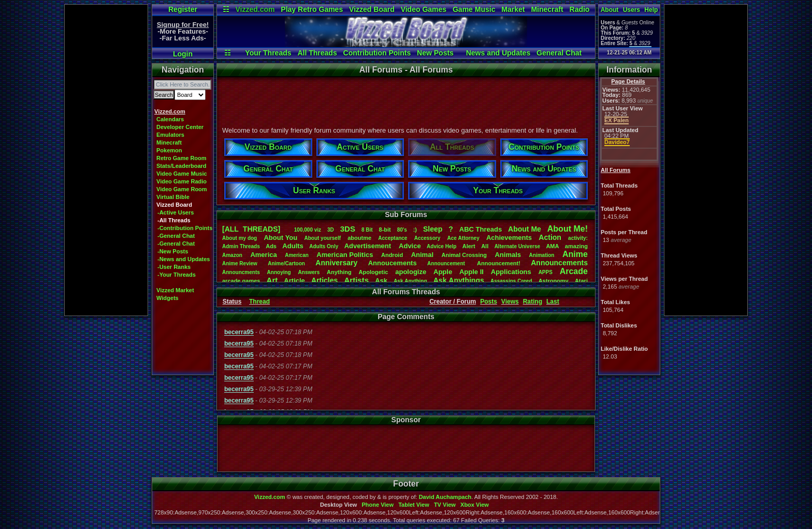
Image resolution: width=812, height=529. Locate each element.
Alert (469, 246)
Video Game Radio (182, 181)
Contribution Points (377, 53)
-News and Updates (184, 259)
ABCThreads (481, 229)
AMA (552, 246)
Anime (575, 254)
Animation (542, 255)
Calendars (170, 119)
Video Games (424, 9)
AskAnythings (459, 280)
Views (510, 302)
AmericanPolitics (345, 255)
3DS (348, 229)
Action (550, 237)
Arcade (574, 271)
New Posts (435, 53)
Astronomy (554, 281)
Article (294, 281)
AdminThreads (241, 246)
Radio (580, 9)
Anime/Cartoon (286, 263)
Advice (410, 246)
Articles (324, 280)
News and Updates (498, 53)
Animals (508, 255)
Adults (293, 246)
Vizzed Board (372, 9)
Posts (489, 302)
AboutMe (525, 229)
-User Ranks (174, 267)
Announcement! (499, 263)
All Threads (317, 53)
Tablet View (414, 505)
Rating (533, 302)
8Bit (367, 230)
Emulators (170, 135)
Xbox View (475, 505)
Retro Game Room (182, 158)
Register (183, 9)
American (297, 255)
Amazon (232, 255)
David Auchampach (445, 497)
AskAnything (410, 281)
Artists (356, 280)
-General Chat (176, 236)
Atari (581, 281)
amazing (576, 246)
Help (651, 10)
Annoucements (393, 263)
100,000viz (308, 230)
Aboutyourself (322, 238)
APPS (546, 272)
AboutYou (280, 238)
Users (632, 10)
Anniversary (336, 263)
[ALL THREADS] (251, 229)
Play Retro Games (312, 9)
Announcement (447, 263)
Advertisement (369, 246)
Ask (381, 281)
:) (415, 230)
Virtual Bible (173, 197)
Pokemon (169, 150)
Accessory (427, 238)
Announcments (241, 272)
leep (433, 229)
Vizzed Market (175, 290)
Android (392, 255)
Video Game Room (182, 189)
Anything (339, 272)
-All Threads (174, 220)
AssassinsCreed (511, 281)
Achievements (509, 238)
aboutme (359, 238)
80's (402, 230)
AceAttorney (463, 238)
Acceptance (393, 238)
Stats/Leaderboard (182, 166)
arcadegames (241, 281)
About (610, 10)
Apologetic (374, 272)
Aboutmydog (240, 238)
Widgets (168, 298)
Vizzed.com (255, 9)
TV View (445, 505)
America (263, 255)
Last (553, 302)
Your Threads (268, 53)
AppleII (472, 272)
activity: (578, 238)
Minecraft (547, 9)
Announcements (559, 263)
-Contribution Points (185, 228)
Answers (309, 272)
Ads (271, 246)
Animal (422, 255)
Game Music (474, 9)
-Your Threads (177, 275)
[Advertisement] (106, 160)
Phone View (378, 505)
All (485, 246)
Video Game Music (182, 174)
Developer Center (180, 127)
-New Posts (173, 251)
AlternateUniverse (517, 246)
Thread (259, 302)
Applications (511, 272)
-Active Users (176, 212)
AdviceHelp (441, 246)
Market (513, 9)
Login (183, 54)
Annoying (279, 272)
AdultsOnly (324, 246)
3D (331, 230)
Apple (443, 272)
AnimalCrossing (464, 255)
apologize (411, 272)
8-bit (385, 230)
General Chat (559, 53)
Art (272, 280)
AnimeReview (240, 263)
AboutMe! (568, 229)
